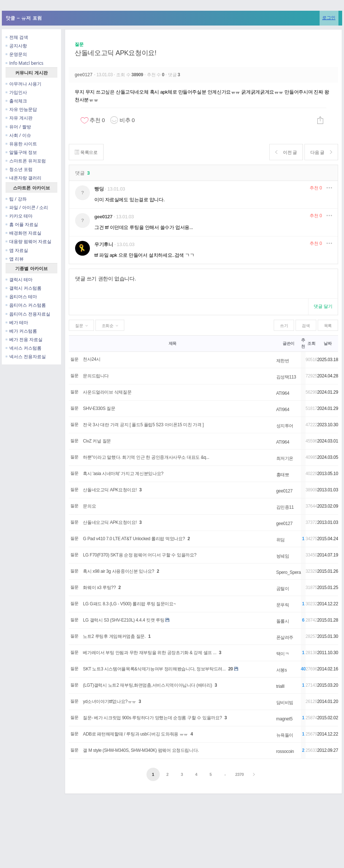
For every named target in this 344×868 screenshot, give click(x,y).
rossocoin (285, 751)
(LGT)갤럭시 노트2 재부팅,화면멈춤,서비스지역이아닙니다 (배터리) (147, 685)
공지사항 (16, 46)
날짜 (328, 343)
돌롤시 (283, 621)
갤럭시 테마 (19, 280)
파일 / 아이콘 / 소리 (27, 207)
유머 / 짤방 (18, 127)
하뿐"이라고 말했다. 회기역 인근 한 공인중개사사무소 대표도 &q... (146, 457)
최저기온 (285, 458)
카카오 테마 (19, 216)
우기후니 (104, 244)
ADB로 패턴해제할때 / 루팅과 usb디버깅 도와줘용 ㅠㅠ (135, 734)
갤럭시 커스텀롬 (23, 288)
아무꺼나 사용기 (23, 84)
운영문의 (16, 54)
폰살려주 (285, 637)
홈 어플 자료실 (22, 224)
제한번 (283, 361)
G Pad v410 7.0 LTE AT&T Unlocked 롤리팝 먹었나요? (134, 539)
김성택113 (286, 377)
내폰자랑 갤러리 (23, 178)
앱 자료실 (17, 250)
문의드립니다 (96, 376)
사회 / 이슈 (18, 135)
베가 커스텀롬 (21, 331)
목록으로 (86, 152)
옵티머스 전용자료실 (28, 314)
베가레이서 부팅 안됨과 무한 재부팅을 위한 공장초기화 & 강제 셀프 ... (150, 653)
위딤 (281, 540)
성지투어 (285, 426)
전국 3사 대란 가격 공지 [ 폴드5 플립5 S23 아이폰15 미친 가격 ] (143, 425)
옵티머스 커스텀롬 (26, 305)
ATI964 (283, 393)
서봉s (282, 670)
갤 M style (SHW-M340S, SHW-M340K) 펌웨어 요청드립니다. (141, 750)
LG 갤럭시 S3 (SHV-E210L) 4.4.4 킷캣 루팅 (124, 620)
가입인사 (16, 92)
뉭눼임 (283, 556)
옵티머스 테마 (21, 297)
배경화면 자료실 (23, 233)
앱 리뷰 (15, 259)
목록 (328, 326)
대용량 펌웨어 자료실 (28, 241)
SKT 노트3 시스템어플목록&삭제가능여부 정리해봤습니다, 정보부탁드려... (154, 669)
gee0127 (84, 75)
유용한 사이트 (21, 144)
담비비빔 (285, 703)
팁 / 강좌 (16, 199)
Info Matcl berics (24, 63)
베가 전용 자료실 (24, 339)
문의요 (89, 506)
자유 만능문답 (21, 109)
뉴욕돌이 (285, 735)
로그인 (329, 18)
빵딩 (99, 189)
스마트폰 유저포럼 (26, 161)
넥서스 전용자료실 (26, 356)
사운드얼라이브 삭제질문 (107, 392)
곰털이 (283, 589)
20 (231, 669)
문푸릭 (283, 605)
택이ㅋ (283, 654)
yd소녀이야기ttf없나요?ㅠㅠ (109, 702)
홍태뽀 (283, 475)
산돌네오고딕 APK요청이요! (116, 53)
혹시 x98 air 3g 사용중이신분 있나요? (118, 571)
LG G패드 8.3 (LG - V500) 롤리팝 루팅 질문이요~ (129, 604)
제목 (173, 343)
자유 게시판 (19, 118)
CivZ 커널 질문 (97, 441)
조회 (311, 343)
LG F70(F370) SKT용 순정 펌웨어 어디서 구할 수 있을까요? (140, 555)
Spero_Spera (289, 572)
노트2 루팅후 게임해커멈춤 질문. (114, 636)
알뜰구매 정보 (21, 152)
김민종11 (285, 507)
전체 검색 (17, 37)
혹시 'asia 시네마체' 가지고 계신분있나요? (123, 474)
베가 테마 (17, 322)
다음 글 (321, 152)
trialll (280, 686)
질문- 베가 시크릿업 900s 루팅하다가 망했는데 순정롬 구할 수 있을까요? (152, 718)
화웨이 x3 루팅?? (99, 588)
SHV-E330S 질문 (99, 408)
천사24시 (92, 359)
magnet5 (284, 719)
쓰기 (284, 326)
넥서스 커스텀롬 (23, 348)
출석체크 (16, 101)
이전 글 (285, 152)
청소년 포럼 (19, 169)
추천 (316, 188)
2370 (240, 774)
